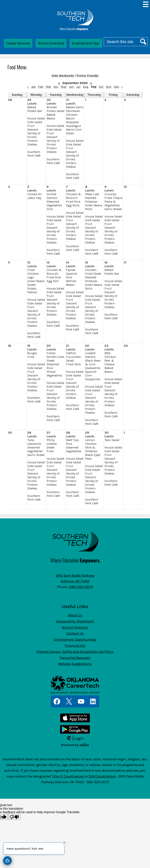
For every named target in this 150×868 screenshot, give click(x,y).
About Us (75, 615)
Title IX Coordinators (68, 776)
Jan (33, 87)
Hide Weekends (63, 75)
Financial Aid (75, 646)
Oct (101, 87)
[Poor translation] (14, 817)
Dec (117, 87)
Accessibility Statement (75, 621)
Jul (78, 87)
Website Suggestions (75, 664)
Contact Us (75, 633)
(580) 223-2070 (81, 587)
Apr (56, 87)
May (64, 87)
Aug (86, 87)
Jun (71, 87)
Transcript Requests (75, 658)
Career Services (18, 43)
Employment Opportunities (75, 640)
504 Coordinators (102, 776)
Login (75, 739)
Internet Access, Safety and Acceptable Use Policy (75, 652)
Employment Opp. (86, 43)
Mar (48, 87)
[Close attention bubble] (64, 843)
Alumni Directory (51, 43)
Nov (109, 87)
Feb (41, 87)
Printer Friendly (87, 75)
